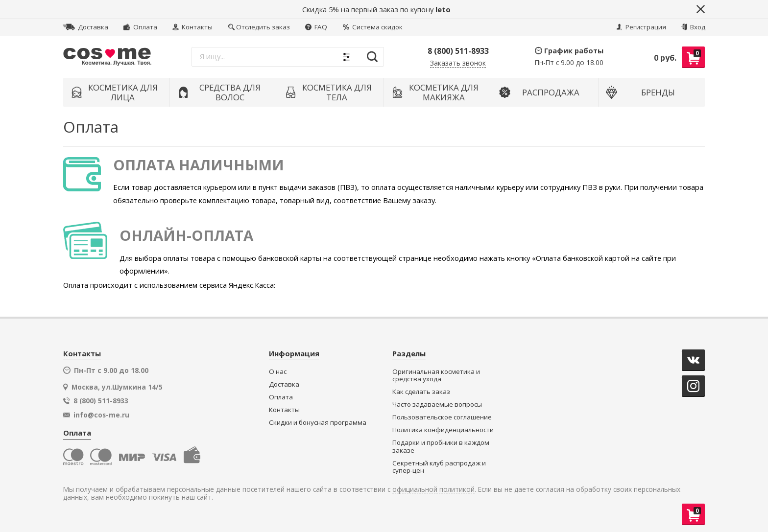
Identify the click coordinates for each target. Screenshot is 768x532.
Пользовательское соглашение (442, 417)
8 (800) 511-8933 (458, 51)
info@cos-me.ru (101, 415)
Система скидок (373, 27)
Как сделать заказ (421, 392)
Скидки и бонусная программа (318, 423)
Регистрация (641, 27)
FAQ (316, 27)
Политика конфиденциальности (443, 430)
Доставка (85, 27)
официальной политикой (433, 490)
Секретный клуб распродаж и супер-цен (439, 467)
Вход (693, 27)
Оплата (140, 27)
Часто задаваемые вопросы (437, 405)
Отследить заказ (259, 27)
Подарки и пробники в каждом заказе (441, 447)
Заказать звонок (458, 63)
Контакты (192, 27)
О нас (278, 372)
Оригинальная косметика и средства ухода (436, 376)
